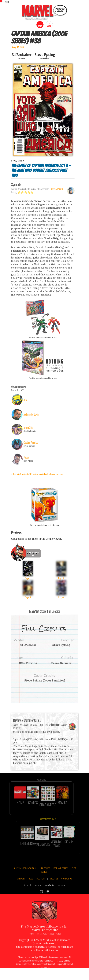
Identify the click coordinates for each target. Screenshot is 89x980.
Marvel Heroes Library (42, 933)
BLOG (31, 885)
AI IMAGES (21, 885)
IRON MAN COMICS (61, 875)
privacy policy (37, 892)
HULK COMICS (44, 875)
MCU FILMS (41, 885)
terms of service (49, 892)
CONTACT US (67, 885)
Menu (7, 2)
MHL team (67, 954)
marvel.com (62, 892)
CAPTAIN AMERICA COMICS (25, 875)
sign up (26, 892)
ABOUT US (54, 885)
